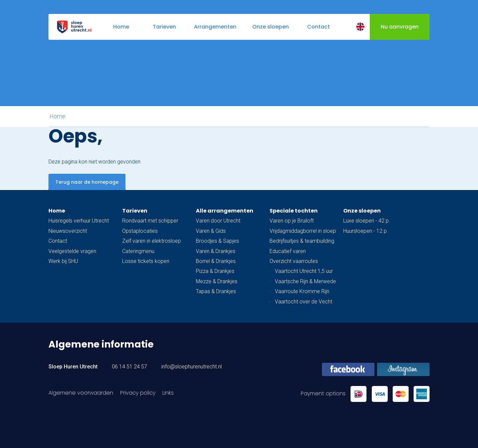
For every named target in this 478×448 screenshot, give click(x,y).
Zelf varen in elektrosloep (152, 241)
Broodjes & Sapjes (217, 241)
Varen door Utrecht (218, 221)
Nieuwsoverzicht (68, 231)
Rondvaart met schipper (150, 221)
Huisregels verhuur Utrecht (79, 221)
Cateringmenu (138, 251)
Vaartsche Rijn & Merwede (305, 281)
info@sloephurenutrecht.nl (192, 367)
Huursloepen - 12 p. (366, 231)
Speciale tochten (294, 211)
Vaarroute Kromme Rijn (302, 291)
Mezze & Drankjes (217, 281)
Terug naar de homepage (87, 182)
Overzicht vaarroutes (294, 261)
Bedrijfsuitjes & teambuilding (302, 241)
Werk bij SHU (63, 261)
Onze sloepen (362, 211)
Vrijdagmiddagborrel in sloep (303, 231)
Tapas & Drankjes (216, 291)
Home (57, 116)
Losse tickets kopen (146, 261)
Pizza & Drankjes (215, 271)
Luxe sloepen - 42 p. (367, 221)
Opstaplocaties (140, 231)
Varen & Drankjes (216, 251)
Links (168, 393)
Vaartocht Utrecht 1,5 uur (304, 271)
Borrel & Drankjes (216, 261)
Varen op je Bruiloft (292, 221)
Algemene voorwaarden (81, 393)
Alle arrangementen (225, 211)
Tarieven (135, 211)
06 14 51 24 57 (129, 367)
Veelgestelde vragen (72, 251)
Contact (58, 241)
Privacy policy (138, 393)
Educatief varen (288, 251)
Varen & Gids (211, 231)
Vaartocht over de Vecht (304, 302)
